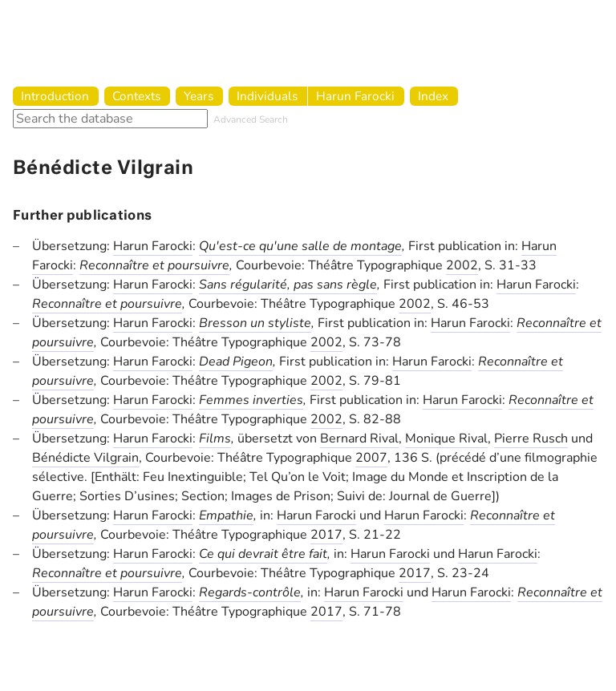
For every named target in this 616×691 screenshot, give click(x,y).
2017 (326, 535)
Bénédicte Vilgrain (85, 458)
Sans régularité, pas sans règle (288, 285)
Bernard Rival (359, 438)
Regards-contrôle (250, 592)
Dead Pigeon (236, 362)
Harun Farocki (355, 96)
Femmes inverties (251, 400)
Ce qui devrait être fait (263, 554)
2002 (462, 265)
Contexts (136, 96)
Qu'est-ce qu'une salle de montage (300, 246)
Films (215, 438)
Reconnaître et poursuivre (154, 265)
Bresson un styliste (255, 323)
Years (199, 96)
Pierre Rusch (531, 438)
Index (433, 96)
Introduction (55, 96)
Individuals (267, 96)
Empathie (226, 515)
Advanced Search (251, 119)
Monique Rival (446, 438)
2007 (371, 458)
